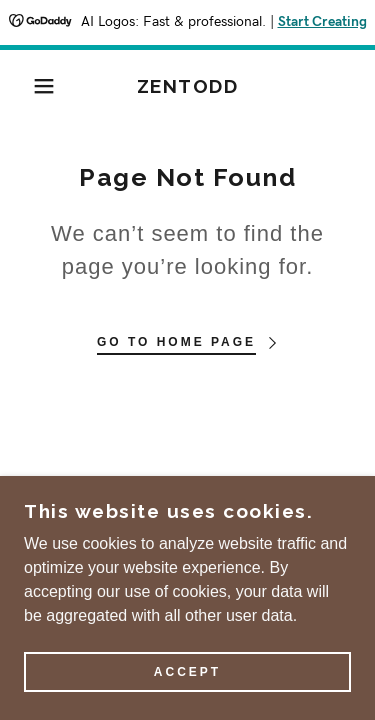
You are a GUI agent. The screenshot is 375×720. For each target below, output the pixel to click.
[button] (29, 86)
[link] (187, 86)
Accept (187, 672)
